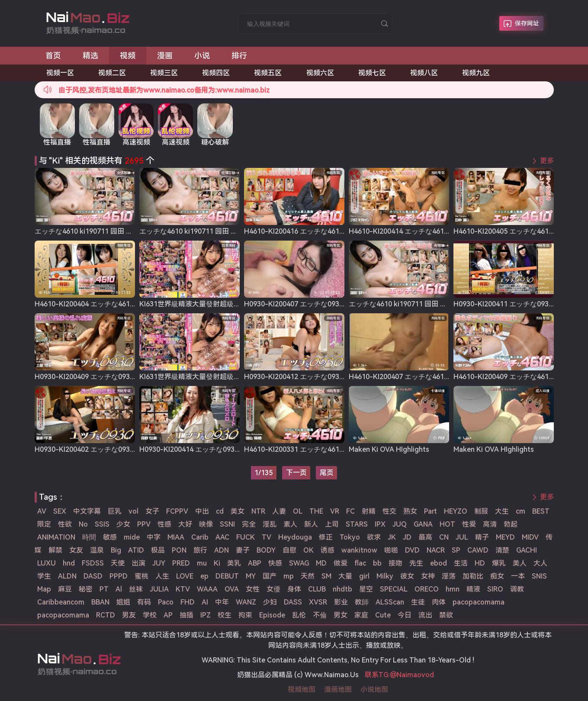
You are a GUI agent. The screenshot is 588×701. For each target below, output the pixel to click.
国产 (270, 576)
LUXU (47, 563)
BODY (266, 550)
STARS (357, 524)
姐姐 (123, 602)
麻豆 (65, 589)
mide (132, 537)
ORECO (427, 589)
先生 (416, 563)
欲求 (374, 537)
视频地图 (302, 690)
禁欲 (446, 615)
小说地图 (374, 690)
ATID (136, 550)
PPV (144, 524)
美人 (520, 563)
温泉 (97, 550)
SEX (60, 511)
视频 (128, 56)
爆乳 (499, 563)
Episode (272, 615)
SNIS (539, 576)
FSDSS (93, 563)
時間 (89, 537)
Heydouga (295, 537)
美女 (238, 511)
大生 (502, 511)
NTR (258, 511)
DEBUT (227, 576)
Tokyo (350, 537)
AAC (222, 537)
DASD (93, 576)
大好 (185, 524)
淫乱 (270, 524)
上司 (332, 524)
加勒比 (473, 576)
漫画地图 (338, 690)
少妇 (270, 602)
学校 (150, 615)
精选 (90, 56)
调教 (517, 589)
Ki (217, 563)
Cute (383, 615)
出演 (138, 563)
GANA (423, 524)
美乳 (234, 563)
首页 (53, 56)
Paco (166, 602)
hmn (453, 589)
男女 (341, 615)
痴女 (497, 576)
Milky (385, 576)
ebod (439, 563)
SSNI (227, 524)
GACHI (527, 550)
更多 (547, 161)
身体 (294, 589)
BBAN (100, 602)
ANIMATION (56, 537)
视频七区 (372, 73)
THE (316, 511)
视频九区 (476, 73)
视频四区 (216, 73)
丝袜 (136, 589)
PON (179, 550)
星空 (366, 589)
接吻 (395, 563)
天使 (118, 563)
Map (44, 589)
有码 (144, 602)
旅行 (200, 550)
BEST (541, 511)
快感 (275, 563)
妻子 (243, 550)
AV (42, 511)
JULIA (159, 589)
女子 (152, 511)
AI (205, 602)
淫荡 (449, 576)
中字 (154, 537)
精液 (473, 589)
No (83, 524)
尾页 (327, 473)
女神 (428, 576)
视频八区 (424, 73)
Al (119, 589)
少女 (123, 524)
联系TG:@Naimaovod (399, 675)
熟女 (410, 511)
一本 (518, 576)
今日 (405, 615)
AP (168, 615)
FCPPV (177, 511)
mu (202, 563)
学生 (44, 576)
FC (350, 511)
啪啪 (391, 550)
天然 (308, 576)
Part (431, 511)
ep (204, 576)
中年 (222, 602)
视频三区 (164, 73)
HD (480, 563)
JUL (462, 537)
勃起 (511, 524)
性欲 (65, 524)
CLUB (317, 589)
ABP (255, 563)
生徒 (418, 602)
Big (116, 550)
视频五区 (268, 73)
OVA (232, 589)
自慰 (289, 550)
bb (377, 563)
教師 (362, 602)
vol (133, 511)
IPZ (206, 615)
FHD (188, 602)
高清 (490, 524)
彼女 (407, 576)
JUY (159, 563)
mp (289, 576)
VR (335, 511)
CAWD (478, 550)
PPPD (119, 576)
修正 (326, 537)
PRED (181, 563)
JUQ (400, 524)
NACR (436, 550)
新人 (311, 524)
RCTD (106, 615)
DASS (293, 602)
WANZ (246, 602)
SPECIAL (394, 589)
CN (444, 537)
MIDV (530, 537)
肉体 (439, 602)
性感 (164, 524)
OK (308, 550)
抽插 (186, 615)
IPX (380, 524)
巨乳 (115, 511)
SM (326, 576)
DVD (412, 550)
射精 (369, 511)
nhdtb (342, 589)
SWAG (299, 563)
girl (364, 576)
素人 (290, 524)
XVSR (318, 602)
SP (456, 550)
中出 (202, 511)
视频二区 (112, 73)
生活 (461, 563)
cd (220, 511)
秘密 (86, 589)
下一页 (296, 473)
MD (321, 563)
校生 (225, 615)
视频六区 (320, 73)
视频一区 (60, 73)
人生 (162, 576)
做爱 (341, 563)
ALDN (67, 576)
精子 (482, 537)
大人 (540, 563)
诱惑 (328, 550)
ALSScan (390, 602)
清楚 (502, 550)
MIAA (176, 537)
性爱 (469, 524)
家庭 (361, 615)
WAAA (207, 589)
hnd (69, 563)
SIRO (495, 589)
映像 (206, 524)
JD (407, 537)
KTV (183, 589)
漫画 (165, 56)
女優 (273, 589)
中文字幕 (87, 511)
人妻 (279, 511)
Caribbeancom (61, 602)
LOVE (185, 576)
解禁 (55, 550)
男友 (129, 615)
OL (298, 511)
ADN (222, 550)
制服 (481, 511)
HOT (447, 524)
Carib (200, 537)
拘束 (245, 615)
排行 (239, 56)
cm (521, 511)
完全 (249, 524)
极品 (158, 550)
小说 (202, 56)
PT (104, 589)
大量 (345, 576)
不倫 (320, 615)
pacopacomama (479, 602)
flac (360, 563)
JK (392, 537)
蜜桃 (141, 576)
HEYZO (456, 511)
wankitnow (359, 550)
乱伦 (299, 615)
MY (251, 576)
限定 (44, 524)
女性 (253, 589)
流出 (425, 615)
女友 (76, 550)
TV (267, 537)
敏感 (110, 537)
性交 (389, 511)
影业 (341, 602)
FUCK (246, 537)
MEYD (505, 537)
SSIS (102, 524)
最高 (425, 537)
